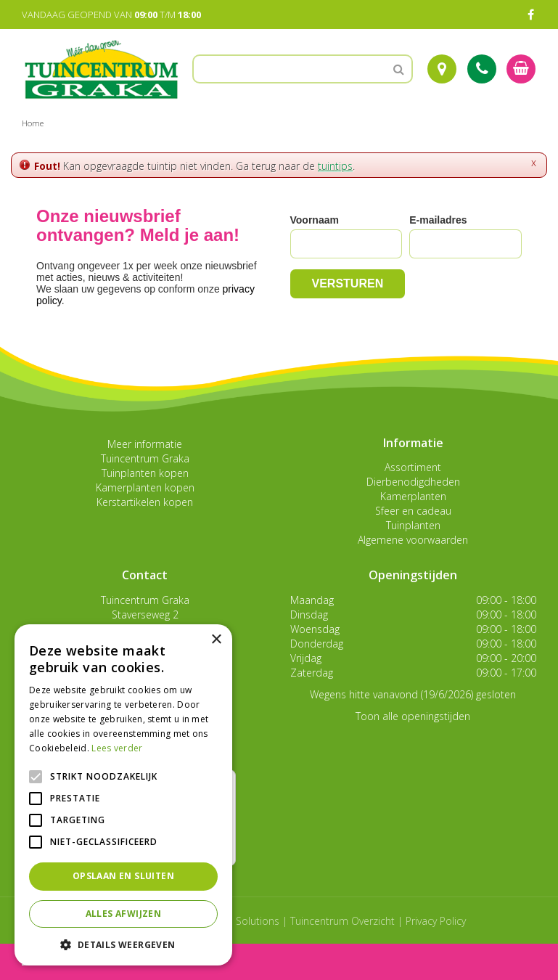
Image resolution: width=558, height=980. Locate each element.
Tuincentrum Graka (145, 458)
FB (530, 15)
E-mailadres (438, 220)
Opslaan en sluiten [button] (123, 876)
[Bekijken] (521, 69)
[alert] (123, 795)
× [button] (216, 640)
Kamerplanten (413, 496)
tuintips (335, 166)
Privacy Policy (436, 921)
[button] (123, 944)
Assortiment (413, 467)
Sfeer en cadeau (413, 511)
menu (49, 961)
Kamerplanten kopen (145, 487)
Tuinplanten (413, 525)
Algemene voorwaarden (413, 540)
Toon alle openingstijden (413, 716)
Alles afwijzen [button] (124, 914)
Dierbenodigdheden (413, 482)
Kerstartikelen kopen (145, 502)
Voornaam (315, 220)
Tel (482, 69)
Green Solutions (242, 921)
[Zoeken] (303, 69)
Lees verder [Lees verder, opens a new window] (117, 748)
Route (442, 69)
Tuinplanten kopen (145, 473)
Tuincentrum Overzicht (342, 921)
